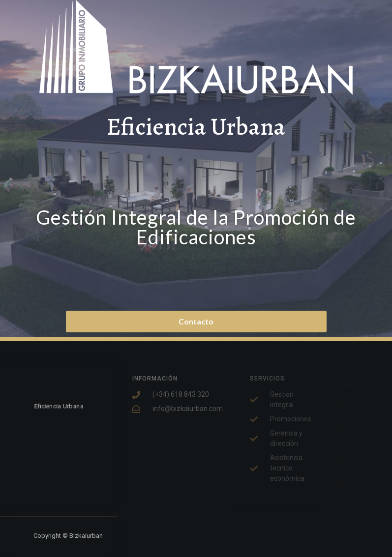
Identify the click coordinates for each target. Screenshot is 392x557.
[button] (196, 322)
